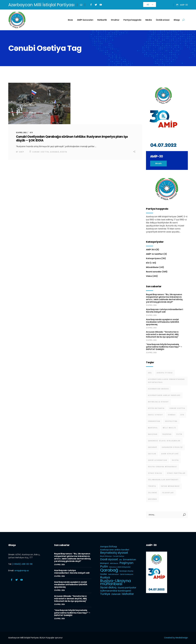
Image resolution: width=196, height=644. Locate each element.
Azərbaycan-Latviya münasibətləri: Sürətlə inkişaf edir (165, 311)
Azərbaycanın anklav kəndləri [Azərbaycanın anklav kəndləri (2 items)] (164, 395)
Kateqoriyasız (153, 258)
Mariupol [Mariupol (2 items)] (153, 428)
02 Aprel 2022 (21, 133)
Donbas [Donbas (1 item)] (172, 415)
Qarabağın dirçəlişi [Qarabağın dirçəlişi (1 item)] (172, 447)
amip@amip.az (22, 571)
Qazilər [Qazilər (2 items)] (152, 454)
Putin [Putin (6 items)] (179, 434)
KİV (31, 133)
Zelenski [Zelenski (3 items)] (153, 493)
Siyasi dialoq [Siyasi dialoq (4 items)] (155, 473)
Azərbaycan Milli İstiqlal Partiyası (41, 5)
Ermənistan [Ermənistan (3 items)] (154, 421)
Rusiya (64, 152)
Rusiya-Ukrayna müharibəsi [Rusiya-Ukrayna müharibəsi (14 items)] (163, 467)
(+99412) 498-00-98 (22, 564)
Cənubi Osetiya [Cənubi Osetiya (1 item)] (177, 408)
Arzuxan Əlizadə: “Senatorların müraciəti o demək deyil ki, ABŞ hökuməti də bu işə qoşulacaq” (162, 334)
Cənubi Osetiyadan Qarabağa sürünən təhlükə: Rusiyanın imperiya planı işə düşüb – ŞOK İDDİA (72, 139)
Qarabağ (55, 152)
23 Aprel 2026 (151, 305)
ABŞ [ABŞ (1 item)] (150, 373)
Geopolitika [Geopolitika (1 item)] (171, 421)
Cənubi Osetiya (41, 152)
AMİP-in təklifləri (155, 254)
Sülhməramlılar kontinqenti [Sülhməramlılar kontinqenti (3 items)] (163, 480)
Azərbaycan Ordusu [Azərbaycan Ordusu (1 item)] (158, 389)
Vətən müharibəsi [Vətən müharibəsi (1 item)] (170, 486)
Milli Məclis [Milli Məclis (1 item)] (169, 428)
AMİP (22, 152)
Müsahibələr (152, 267)
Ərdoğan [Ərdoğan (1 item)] (152, 499)
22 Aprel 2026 (151, 353)
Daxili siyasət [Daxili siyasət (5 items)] (156, 415)
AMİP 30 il (151, 250)
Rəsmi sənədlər (154, 272)
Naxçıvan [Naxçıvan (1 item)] (153, 434)
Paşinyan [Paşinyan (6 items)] (167, 434)
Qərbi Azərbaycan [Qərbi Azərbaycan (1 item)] (158, 460)
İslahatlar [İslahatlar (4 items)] (168, 493)
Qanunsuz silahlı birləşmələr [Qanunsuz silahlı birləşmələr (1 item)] (164, 441)
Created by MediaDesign (176, 638)
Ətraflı (158, 163)
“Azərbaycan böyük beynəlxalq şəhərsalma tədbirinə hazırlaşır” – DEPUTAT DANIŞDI (164, 347)
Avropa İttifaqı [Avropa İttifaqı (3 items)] (165, 373)
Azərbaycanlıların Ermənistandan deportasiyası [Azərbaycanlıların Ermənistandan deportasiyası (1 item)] (166, 381)
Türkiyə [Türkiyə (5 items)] (152, 486)
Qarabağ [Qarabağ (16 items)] (152, 447)
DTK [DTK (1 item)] (182, 415)
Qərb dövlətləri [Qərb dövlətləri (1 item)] (170, 454)
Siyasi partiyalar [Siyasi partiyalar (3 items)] (176, 473)
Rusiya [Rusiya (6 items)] (175, 460)
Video (149, 276)
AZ (148, 5)
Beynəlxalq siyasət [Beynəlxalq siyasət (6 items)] (158, 402)
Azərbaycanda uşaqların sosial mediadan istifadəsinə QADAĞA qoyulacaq (163, 322)
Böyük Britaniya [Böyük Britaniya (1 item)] (156, 408)
